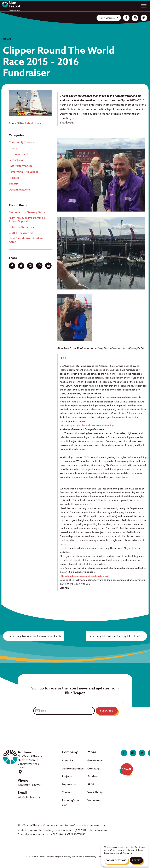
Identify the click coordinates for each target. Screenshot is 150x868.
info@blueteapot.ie (29, 797)
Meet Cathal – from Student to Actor (28, 240)
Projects (14, 178)
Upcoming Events (20, 190)
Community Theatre (21, 142)
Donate (127, 769)
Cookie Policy (90, 857)
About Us (68, 760)
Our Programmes (73, 769)
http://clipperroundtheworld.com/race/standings (87, 425)
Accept (136, 860)
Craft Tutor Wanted (21, 233)
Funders (93, 776)
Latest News (33, 123)
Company (93, 769)
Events (13, 148)
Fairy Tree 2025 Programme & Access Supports (27, 219)
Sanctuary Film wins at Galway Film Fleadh (115, 636)
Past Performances (21, 166)
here (75, 118)
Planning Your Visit (71, 803)
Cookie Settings (116, 860)
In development (19, 154)
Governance (95, 760)
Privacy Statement (73, 857)
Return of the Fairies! (22, 227)
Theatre (14, 184)
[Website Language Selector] (109, 18)
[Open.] (144, 6)
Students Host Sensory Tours (27, 212)
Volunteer (94, 800)
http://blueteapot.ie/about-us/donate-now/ (84, 576)
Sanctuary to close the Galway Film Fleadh (35, 636)
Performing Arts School (23, 172)
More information (124, 853)
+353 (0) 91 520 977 (30, 785)
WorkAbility (95, 792)
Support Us (69, 784)
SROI (91, 784)
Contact (67, 792)
